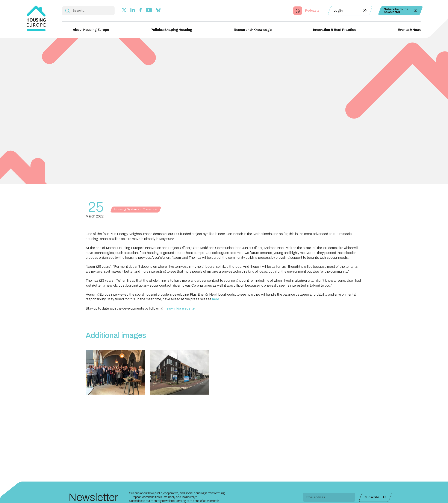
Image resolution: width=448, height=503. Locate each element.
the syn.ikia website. (179, 308)
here (216, 299)
